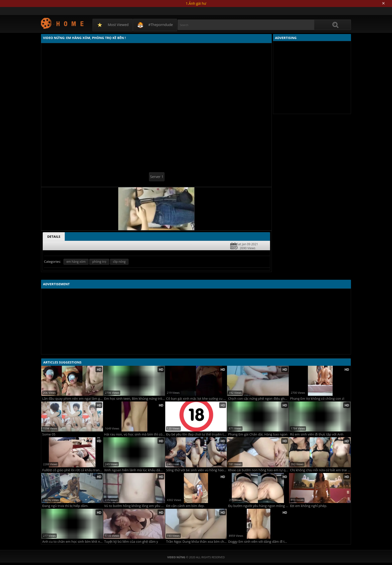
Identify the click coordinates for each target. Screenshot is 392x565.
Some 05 (49, 434)
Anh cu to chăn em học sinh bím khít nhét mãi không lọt (73, 542)
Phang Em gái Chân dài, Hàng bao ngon (258, 434)
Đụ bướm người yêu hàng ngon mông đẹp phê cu (258, 506)
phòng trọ (99, 262)
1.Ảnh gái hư (196, 3)
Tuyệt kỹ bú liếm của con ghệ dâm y (131, 542)
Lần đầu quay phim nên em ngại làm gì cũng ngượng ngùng (73, 399)
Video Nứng (63, 23)
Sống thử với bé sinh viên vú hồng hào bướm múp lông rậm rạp (197, 470)
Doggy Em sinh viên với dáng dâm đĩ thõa (258, 542)
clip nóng (119, 262)
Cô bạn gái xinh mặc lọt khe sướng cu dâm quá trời (197, 399)
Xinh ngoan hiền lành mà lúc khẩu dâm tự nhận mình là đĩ (135, 470)
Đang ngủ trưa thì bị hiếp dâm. (65, 506)
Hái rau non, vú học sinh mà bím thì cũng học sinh (135, 434)
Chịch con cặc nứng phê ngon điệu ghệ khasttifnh (258, 399)
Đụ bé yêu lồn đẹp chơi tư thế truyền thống (197, 434)
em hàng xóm (76, 262)
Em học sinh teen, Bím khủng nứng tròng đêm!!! (135, 399)
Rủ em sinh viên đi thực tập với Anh (317, 434)
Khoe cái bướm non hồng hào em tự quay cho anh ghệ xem (258, 470)
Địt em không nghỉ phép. (309, 506)
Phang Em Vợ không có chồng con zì (317, 399)
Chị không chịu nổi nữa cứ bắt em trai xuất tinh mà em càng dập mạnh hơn (320, 470)
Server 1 (157, 177)
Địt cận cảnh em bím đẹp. (185, 506)
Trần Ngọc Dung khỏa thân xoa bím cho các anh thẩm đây (197, 542)
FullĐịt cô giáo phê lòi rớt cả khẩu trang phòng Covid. (73, 470)
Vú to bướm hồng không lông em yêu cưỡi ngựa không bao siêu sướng (135, 506)
